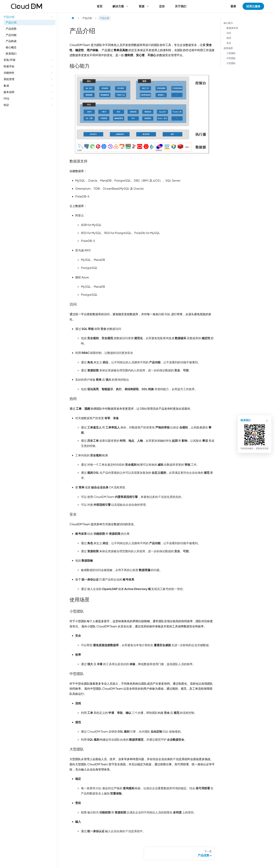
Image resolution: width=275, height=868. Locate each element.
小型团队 (231, 53)
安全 (229, 43)
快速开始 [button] (9, 66)
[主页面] (73, 18)
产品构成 (11, 41)
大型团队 (231, 63)
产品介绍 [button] (9, 17)
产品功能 (11, 35)
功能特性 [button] (9, 73)
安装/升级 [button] (9, 60)
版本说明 (9, 92)
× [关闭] (267, 420)
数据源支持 (232, 28)
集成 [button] (6, 85)
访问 (229, 33)
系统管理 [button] (9, 79)
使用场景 (228, 48)
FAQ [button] (6, 98)
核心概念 (11, 47)
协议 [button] (6, 105)
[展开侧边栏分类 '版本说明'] (52, 92)
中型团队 (231, 58)
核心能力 (228, 23)
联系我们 (11, 53)
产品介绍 (11, 22)
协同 (229, 38)
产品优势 (11, 29)
